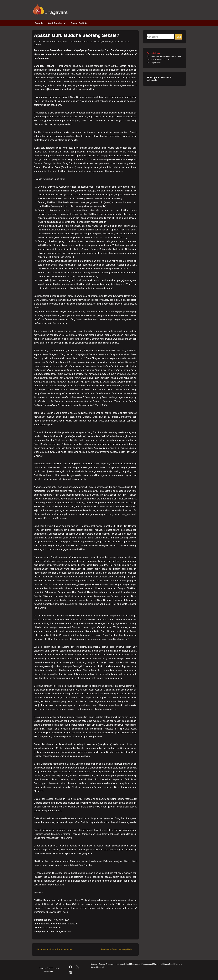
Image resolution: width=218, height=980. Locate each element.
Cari (179, 37)
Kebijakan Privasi (123, 964)
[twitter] (78, 967)
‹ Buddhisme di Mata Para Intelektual (54, 949)
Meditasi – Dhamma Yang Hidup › (118, 949)
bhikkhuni (107, 42)
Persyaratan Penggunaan (141, 964)
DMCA (93, 967)
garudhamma (118, 42)
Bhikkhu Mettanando (92, 42)
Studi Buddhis (57, 23)
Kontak (100, 967)
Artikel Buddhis (54, 42)
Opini (64, 42)
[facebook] (70, 967)
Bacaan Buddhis (81, 23)
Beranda (39, 23)
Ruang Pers (168, 964)
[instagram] (70, 973)
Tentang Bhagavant (107, 964)
